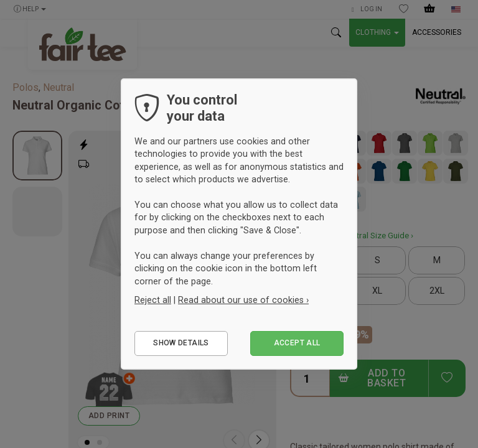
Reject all (153, 300)
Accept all (297, 343)
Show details (181, 343)
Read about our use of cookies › (243, 300)
